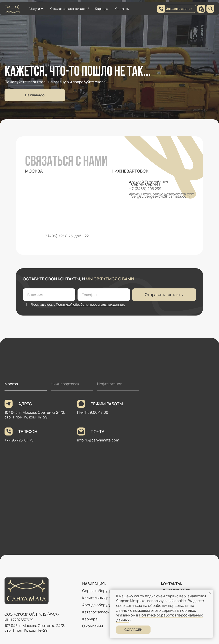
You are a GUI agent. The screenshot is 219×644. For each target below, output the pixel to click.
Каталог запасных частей (70, 9)
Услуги (35, 9)
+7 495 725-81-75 (19, 440)
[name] (49, 295)
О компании (93, 626)
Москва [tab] (11, 384)
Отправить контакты (164, 295)
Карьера (102, 9)
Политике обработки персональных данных (159, 617)
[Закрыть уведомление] (210, 593)
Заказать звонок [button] (179, 9)
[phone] (104, 295)
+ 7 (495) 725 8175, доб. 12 (64, 236)
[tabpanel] (109, 473)
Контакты (122, 9)
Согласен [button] (133, 630)
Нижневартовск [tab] (65, 384)
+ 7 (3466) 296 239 (145, 189)
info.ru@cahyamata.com (98, 440)
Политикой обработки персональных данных (90, 304)
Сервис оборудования (102, 591)
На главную (35, 95)
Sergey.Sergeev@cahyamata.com (160, 196)
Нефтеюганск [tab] (109, 384)
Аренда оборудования (102, 605)
